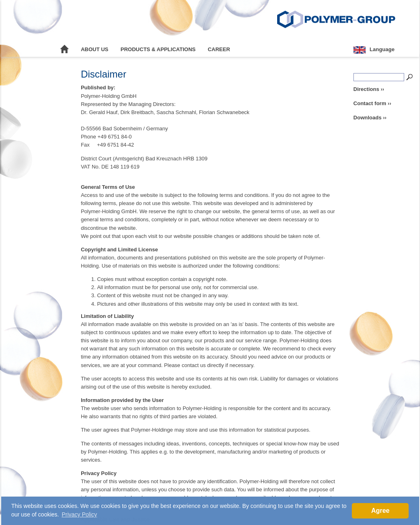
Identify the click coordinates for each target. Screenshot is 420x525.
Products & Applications (158, 49)
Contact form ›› (372, 103)
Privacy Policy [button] (79, 514)
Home (65, 50)
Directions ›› (369, 89)
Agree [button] (380, 511)
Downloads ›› (370, 118)
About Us (95, 49)
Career (219, 49)
